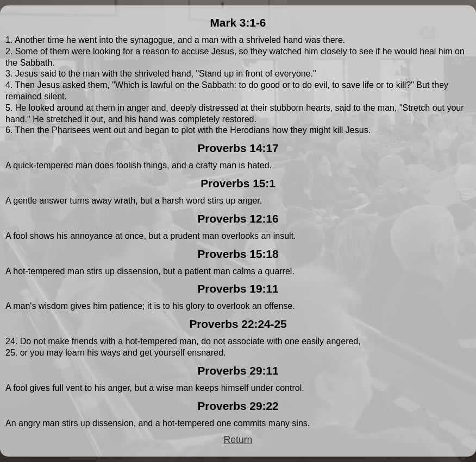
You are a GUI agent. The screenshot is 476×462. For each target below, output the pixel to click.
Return (238, 440)
